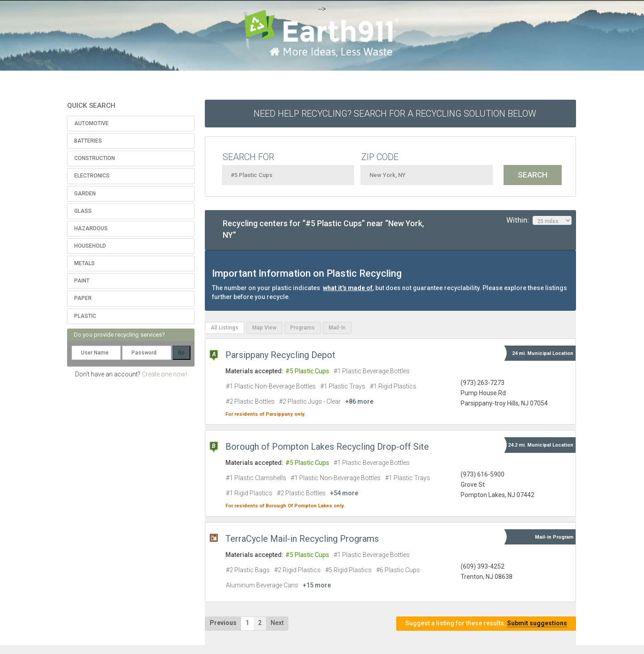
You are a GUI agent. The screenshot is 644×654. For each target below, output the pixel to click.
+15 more (317, 585)
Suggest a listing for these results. (486, 623)
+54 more (344, 493)
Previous (223, 623)
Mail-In (337, 328)
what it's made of (348, 288)
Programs (303, 328)
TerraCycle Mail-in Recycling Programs (302, 539)
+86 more (359, 401)
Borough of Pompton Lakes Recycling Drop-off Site (327, 447)
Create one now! (164, 374)
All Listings (225, 328)
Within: (539, 220)
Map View (264, 328)
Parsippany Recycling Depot (280, 355)
